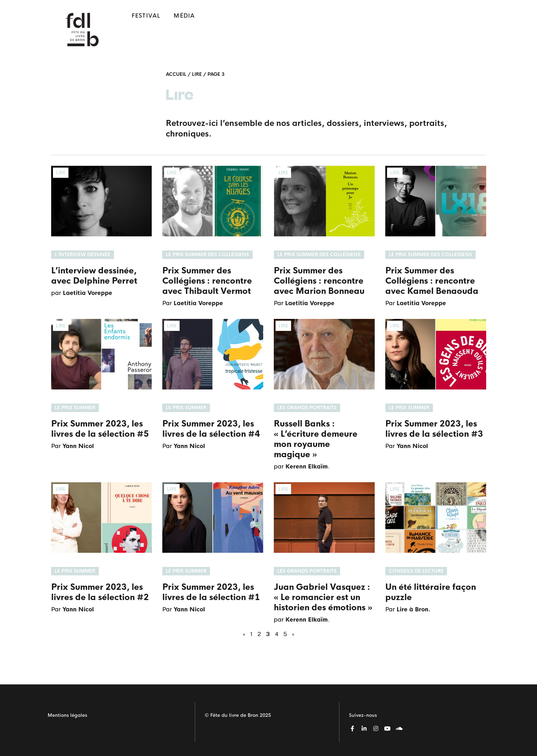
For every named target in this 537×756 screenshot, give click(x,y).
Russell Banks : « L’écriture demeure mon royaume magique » (316, 439)
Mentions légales (67, 715)
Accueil (176, 74)
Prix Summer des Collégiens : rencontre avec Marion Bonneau (319, 281)
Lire (197, 74)
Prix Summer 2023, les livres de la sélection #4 (211, 429)
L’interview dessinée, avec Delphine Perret (94, 276)
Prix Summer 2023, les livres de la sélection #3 (434, 429)
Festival (146, 16)
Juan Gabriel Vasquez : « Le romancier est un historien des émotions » (323, 597)
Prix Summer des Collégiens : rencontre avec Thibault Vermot (207, 281)
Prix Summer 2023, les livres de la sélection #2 (100, 592)
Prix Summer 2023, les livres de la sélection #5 (100, 429)
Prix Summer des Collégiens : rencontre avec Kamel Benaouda (432, 281)
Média (184, 16)
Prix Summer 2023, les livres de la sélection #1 (211, 592)
